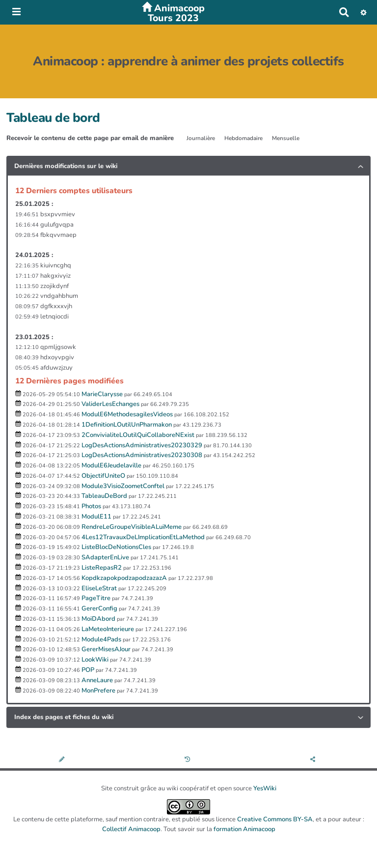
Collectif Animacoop (131, 829)
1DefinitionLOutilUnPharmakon (127, 425)
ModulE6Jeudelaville (111, 465)
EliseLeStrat (99, 588)
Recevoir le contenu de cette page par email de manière (90, 138)
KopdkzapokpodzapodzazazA (124, 578)
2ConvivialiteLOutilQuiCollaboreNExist (138, 435)
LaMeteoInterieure (108, 629)
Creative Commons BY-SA (275, 819)
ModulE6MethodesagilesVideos (127, 414)
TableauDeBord (104, 496)
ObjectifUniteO (103, 476)
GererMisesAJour (106, 649)
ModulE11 (96, 517)
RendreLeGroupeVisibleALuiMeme (132, 527)
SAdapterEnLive (105, 557)
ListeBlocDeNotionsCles (116, 547)
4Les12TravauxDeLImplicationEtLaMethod (143, 537)
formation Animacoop (244, 829)
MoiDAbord (98, 619)
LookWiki (95, 660)
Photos (91, 506)
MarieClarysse (102, 394)
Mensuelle (286, 138)
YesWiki (265, 788)
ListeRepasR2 (102, 568)
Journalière (201, 138)
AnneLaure (97, 680)
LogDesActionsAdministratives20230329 (142, 445)
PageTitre (96, 598)
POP (88, 670)
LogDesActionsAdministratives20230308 (142, 455)
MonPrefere (98, 691)
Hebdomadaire (243, 138)
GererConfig (99, 608)
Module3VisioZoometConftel (123, 486)
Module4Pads (101, 639)
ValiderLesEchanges (110, 404)
